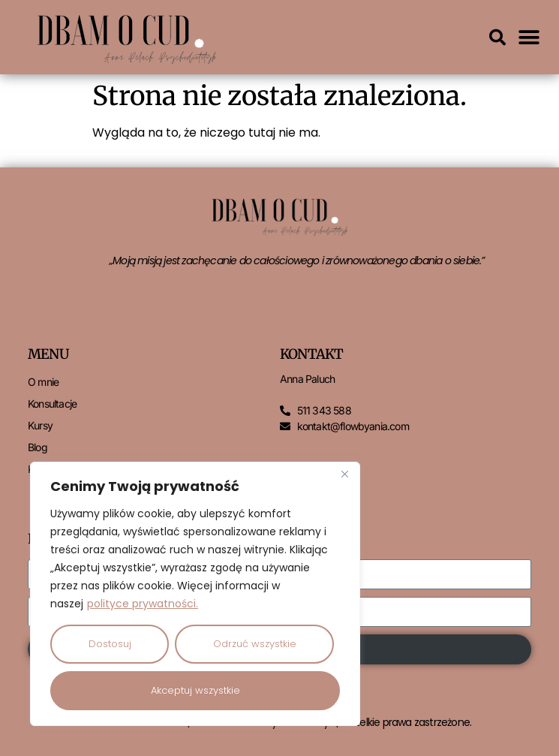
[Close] (344, 474)
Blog (38, 447)
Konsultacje (52, 404)
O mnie (43, 382)
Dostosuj (110, 644)
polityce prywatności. (143, 604)
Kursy (40, 425)
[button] (497, 38)
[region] (195, 594)
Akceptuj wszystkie (195, 690)
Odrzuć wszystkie (255, 644)
